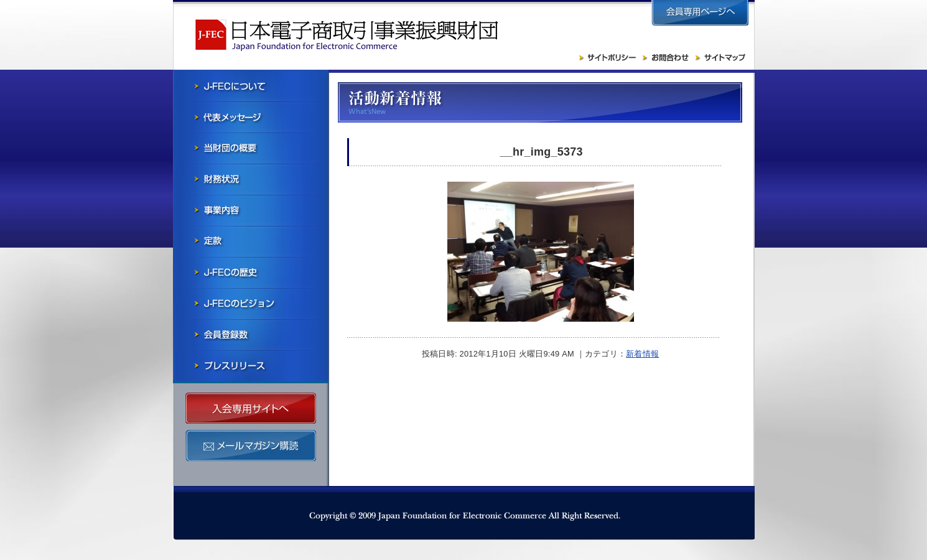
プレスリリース (251, 366)
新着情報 (642, 354)
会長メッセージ (251, 117)
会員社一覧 (251, 335)
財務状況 (251, 179)
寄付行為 (251, 241)
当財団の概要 (251, 148)
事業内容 (251, 210)
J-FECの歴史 (251, 273)
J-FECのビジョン (251, 304)
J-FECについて (251, 86)
